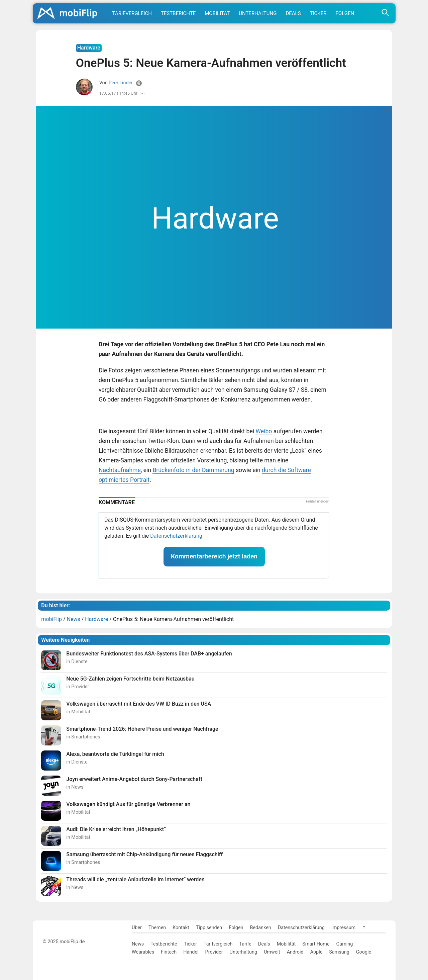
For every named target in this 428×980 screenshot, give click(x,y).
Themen (157, 928)
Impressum (343, 928)
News (138, 944)
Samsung (339, 952)
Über (137, 928)
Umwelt (272, 952)
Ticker (318, 13)
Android (295, 952)
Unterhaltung (258, 13)
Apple (316, 952)
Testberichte (178, 13)
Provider (214, 952)
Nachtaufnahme (120, 470)
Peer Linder (121, 83)
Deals (293, 13)
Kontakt (181, 928)
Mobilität (217, 13)
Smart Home (316, 944)
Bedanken (261, 928)
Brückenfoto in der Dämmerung (193, 470)
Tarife (245, 944)
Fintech (169, 952)
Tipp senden (209, 928)
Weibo (264, 431)
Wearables (143, 952)
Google (364, 952)
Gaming (345, 944)
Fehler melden (318, 501)
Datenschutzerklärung (176, 536)
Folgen (345, 13)
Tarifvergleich (132, 13)
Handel (191, 952)
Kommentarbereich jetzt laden (214, 556)
